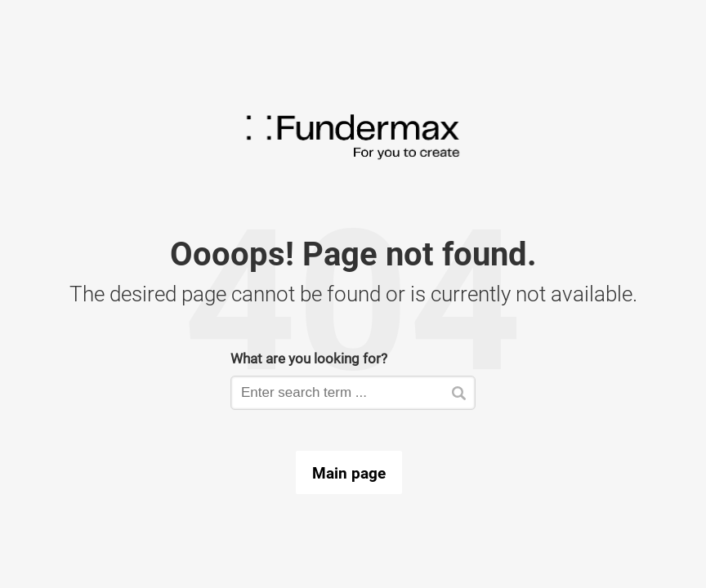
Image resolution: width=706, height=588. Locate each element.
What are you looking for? (309, 358)
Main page (349, 473)
